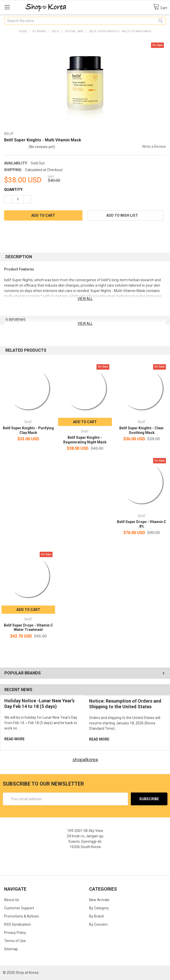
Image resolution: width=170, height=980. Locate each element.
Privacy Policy (15, 933)
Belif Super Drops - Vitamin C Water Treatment (28, 628)
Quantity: (14, 190)
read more (14, 739)
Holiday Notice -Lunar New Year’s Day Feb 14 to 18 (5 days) (39, 704)
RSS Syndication (17, 924)
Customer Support (19, 908)
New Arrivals (99, 900)
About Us (12, 900)
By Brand (96, 916)
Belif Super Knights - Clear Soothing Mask (142, 430)
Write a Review (154, 147)
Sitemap (11, 949)
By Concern (98, 924)
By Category (99, 908)
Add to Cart (85, 422)
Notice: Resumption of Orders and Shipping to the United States (125, 704)
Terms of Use (15, 941)
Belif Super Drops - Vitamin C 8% (142, 524)
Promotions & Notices (22, 916)
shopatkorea (85, 760)
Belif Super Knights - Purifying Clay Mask (28, 430)
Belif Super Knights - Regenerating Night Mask (85, 440)
